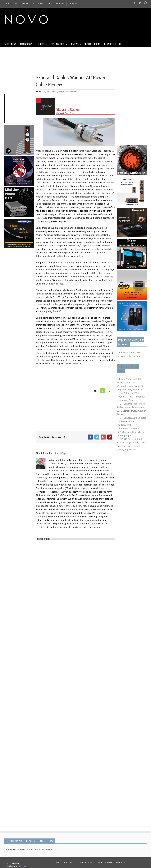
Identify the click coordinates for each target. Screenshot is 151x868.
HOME (58, 862)
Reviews (61, 92)
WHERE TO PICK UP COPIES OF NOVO (78, 862)
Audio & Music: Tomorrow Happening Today (131, 398)
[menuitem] (9, 4)
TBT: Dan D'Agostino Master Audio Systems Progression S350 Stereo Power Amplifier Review (131, 409)
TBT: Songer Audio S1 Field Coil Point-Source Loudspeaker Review (131, 421)
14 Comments (71, 92)
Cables (55, 92)
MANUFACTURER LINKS (104, 862)
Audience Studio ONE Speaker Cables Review (129, 354)
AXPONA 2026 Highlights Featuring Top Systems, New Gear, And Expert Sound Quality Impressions (131, 444)
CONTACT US (121, 862)
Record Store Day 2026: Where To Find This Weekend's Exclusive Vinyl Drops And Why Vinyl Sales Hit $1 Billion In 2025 (130, 386)
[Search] (120, 44)
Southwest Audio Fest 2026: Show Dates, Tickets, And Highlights (130, 432)
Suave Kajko (61, 453)
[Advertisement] (58, 34)
